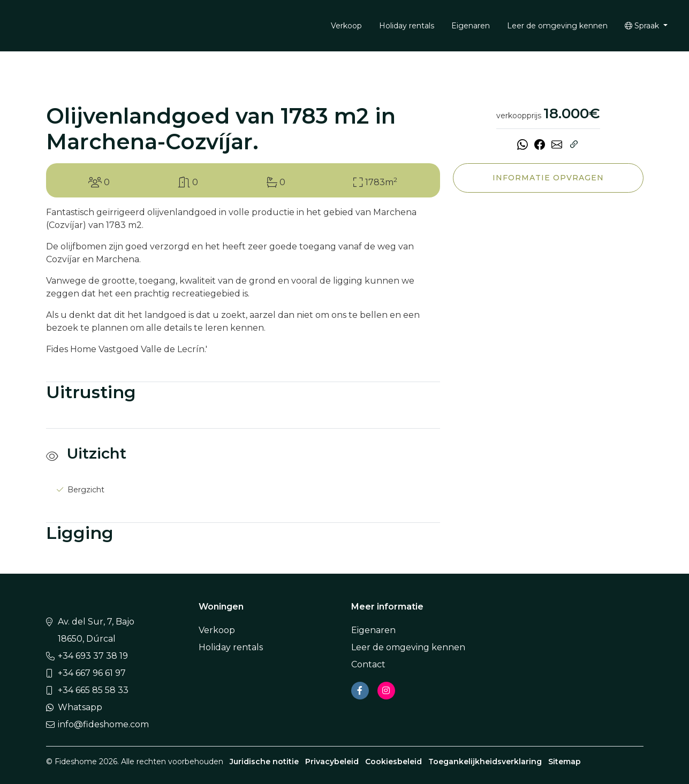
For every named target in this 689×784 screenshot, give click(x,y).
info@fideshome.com (103, 724)
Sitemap (565, 762)
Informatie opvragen (548, 178)
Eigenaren (471, 26)
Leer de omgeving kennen (557, 26)
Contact (368, 664)
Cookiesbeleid (393, 762)
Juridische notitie (264, 762)
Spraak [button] (643, 26)
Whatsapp (80, 707)
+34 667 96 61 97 (92, 673)
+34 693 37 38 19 (93, 656)
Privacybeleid (332, 762)
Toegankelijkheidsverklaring (485, 762)
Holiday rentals (407, 26)
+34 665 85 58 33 (93, 690)
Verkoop (346, 26)
